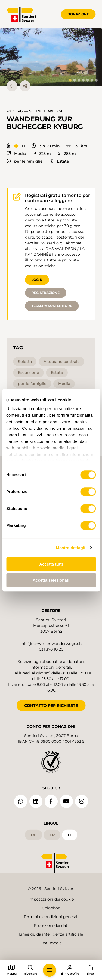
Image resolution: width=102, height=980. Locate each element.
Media (16, 154)
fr (52, 835)
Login (37, 280)
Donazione (78, 14)
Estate (59, 161)
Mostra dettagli (70, 548)
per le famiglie (25, 161)
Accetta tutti (51, 564)
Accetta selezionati (51, 580)
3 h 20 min (46, 146)
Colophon (51, 908)
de (34, 835)
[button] (51, 57)
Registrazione (46, 293)
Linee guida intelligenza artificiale (51, 934)
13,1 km (77, 146)
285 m (67, 154)
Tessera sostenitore (52, 306)
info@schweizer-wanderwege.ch (51, 644)
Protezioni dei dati (51, 925)
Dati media (51, 943)
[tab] (70, 80)
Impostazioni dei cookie (51, 899)
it (70, 835)
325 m (42, 154)
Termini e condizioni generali (51, 917)
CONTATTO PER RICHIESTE (51, 705)
